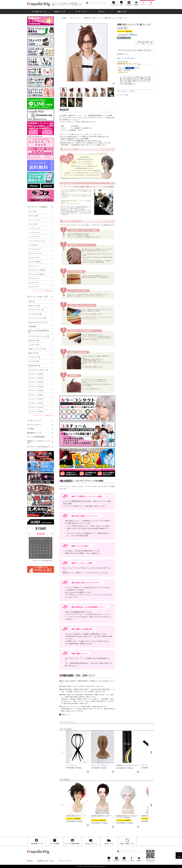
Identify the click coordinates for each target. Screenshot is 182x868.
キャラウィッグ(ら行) (36, 407)
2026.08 (41, 534)
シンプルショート (35, 232)
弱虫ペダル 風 (33, 353)
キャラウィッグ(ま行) (36, 399)
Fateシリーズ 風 (34, 306)
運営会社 (30, 861)
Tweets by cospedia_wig (35, 136)
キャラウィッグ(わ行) (36, 411)
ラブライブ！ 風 (34, 357)
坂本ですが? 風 (34, 340)
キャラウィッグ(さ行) (36, 382)
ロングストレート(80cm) (37, 270)
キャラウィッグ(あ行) (36, 374)
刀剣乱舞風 (32, 326)
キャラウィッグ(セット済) (37, 297)
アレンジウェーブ (35, 249)
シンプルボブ (33, 245)
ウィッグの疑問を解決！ (37, 437)
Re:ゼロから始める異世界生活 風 (39, 331)
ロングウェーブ (34, 278)
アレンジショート (35, 220)
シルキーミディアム (35, 253)
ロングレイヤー (34, 283)
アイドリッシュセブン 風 (37, 318)
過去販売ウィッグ (34, 433)
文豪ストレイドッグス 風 (37, 349)
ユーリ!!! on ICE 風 (35, 314)
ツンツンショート (35, 228)
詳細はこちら (66, 715)
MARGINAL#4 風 (34, 366)
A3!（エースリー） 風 (36, 310)
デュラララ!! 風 (34, 361)
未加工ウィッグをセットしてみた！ (38, 442)
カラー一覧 (32, 212)
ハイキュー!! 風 (34, 345)
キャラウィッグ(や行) (36, 403)
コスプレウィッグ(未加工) (37, 207)
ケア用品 (31, 429)
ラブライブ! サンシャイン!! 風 (39, 336)
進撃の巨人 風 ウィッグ (92, 18)
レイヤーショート (35, 237)
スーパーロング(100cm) (37, 274)
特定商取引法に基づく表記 (45, 861)
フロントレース (34, 266)
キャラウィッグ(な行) (36, 391)
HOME (64, 18)
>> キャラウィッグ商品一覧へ (44, 415)
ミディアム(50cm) (35, 262)
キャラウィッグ (75, 18)
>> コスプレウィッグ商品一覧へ (43, 291)
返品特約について (123, 54)
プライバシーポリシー (65, 861)
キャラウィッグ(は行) (36, 395)
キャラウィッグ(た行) (36, 386)
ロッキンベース (34, 258)
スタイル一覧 (33, 216)
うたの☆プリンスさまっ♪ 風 (38, 370)
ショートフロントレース (37, 241)
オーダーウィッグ (34, 421)
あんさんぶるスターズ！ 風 (38, 322)
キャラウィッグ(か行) (36, 378)
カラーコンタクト (34, 425)
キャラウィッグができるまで (38, 447)
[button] (62, 752)
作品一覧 (32, 301)
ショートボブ (33, 224)
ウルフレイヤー (34, 287)
